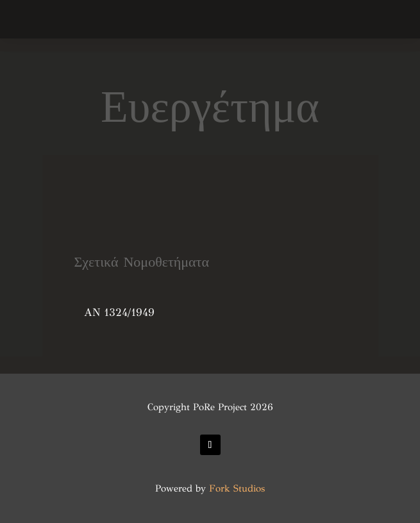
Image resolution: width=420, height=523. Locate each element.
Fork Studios (237, 488)
